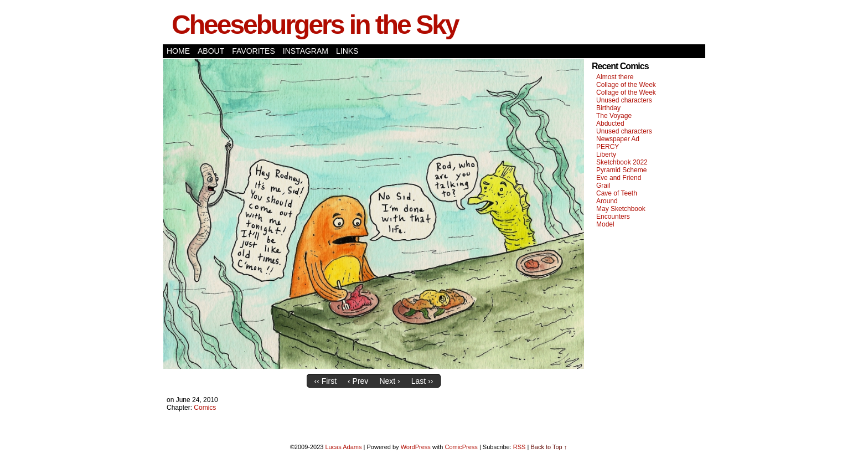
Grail (603, 186)
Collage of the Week (626, 85)
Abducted (610, 123)
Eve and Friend (619, 178)
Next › (389, 381)
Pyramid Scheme (621, 170)
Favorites (254, 51)
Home (178, 51)
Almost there (615, 77)
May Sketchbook (621, 209)
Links (347, 51)
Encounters (613, 217)
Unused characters (624, 100)
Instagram (306, 51)
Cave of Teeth (617, 193)
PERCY (608, 147)
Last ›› (422, 381)
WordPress (416, 447)
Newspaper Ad (618, 139)
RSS (520, 447)
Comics (205, 408)
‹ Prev (358, 381)
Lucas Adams (343, 447)
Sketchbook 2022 (622, 162)
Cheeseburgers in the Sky (315, 25)
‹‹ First (325, 381)
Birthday (608, 108)
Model (605, 224)
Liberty (606, 155)
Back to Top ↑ (549, 447)
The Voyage (614, 116)
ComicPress (461, 447)
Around (607, 201)
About (211, 51)
